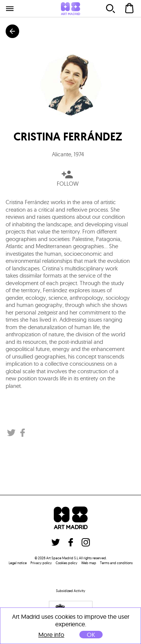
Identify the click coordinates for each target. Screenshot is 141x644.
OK (91, 635)
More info (51, 635)
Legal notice (18, 563)
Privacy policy (41, 563)
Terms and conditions (116, 563)
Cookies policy (67, 563)
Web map (89, 563)
